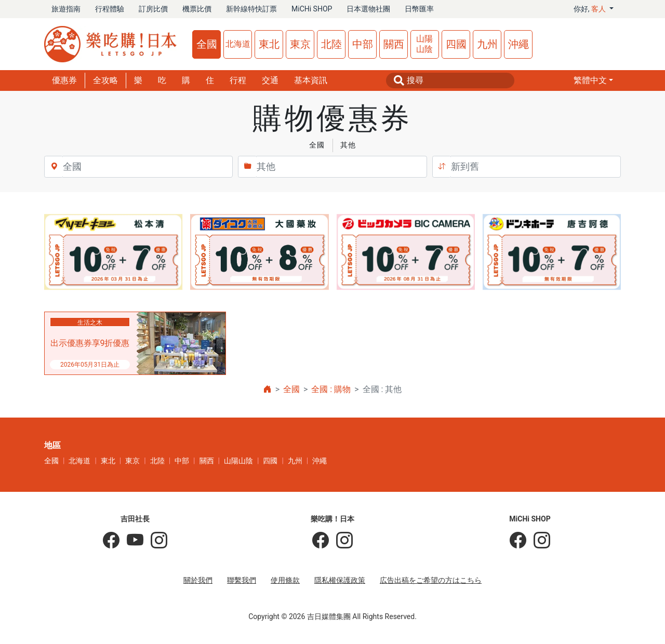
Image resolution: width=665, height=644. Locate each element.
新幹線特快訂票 (251, 9)
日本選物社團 (368, 9)
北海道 (238, 44)
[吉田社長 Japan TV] (131, 541)
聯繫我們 (242, 580)
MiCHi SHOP (312, 9)
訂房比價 (153, 9)
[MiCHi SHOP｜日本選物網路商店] (538, 541)
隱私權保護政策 (340, 580)
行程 (238, 80)
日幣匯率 (419, 9)
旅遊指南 (66, 9)
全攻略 (105, 80)
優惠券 (64, 80)
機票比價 (197, 9)
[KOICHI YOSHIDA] (155, 541)
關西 (394, 44)
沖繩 (518, 44)
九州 (487, 44)
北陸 (331, 44)
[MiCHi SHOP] (518, 541)
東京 (300, 44)
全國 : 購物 (331, 389)
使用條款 (285, 580)
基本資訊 (311, 80)
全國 (207, 44)
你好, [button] (591, 9)
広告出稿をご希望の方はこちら (431, 580)
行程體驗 (110, 9)
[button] (593, 81)
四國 (456, 44)
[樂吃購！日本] (321, 541)
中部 (363, 44)
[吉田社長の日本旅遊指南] (111, 541)
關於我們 (198, 580)
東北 (269, 44)
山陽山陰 (424, 44)
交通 (270, 80)
